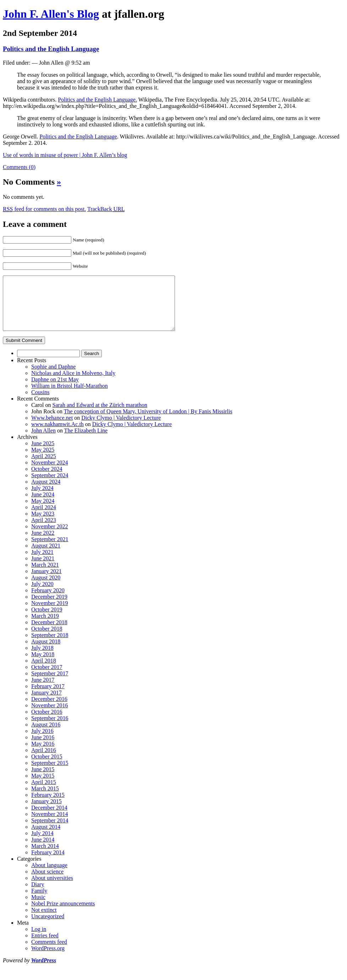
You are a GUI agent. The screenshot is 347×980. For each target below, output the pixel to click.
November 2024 (50, 473)
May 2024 (43, 511)
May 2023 (43, 524)
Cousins (40, 403)
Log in (39, 940)
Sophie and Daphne (53, 377)
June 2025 (43, 454)
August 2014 (46, 837)
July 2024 (42, 499)
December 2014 (49, 818)
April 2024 (44, 518)
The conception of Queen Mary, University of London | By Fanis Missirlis (148, 422)
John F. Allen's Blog (51, 14)
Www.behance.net (52, 428)
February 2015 (48, 805)
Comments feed (49, 952)
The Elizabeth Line (86, 441)
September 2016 (50, 729)
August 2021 (46, 556)
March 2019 (45, 627)
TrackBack (106, 209)
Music (38, 908)
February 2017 (48, 697)
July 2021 (42, 563)
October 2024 (47, 480)
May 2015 (43, 786)
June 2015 (43, 780)
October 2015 (47, 767)
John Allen (43, 441)
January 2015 (46, 812)
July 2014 (42, 844)
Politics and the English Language (51, 49)
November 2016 (50, 716)
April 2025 (44, 467)
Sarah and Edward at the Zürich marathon (100, 416)
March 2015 (45, 799)
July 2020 (42, 595)
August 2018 (46, 652)
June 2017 (43, 690)
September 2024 (50, 486)
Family (39, 901)
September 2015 (50, 774)
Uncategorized (48, 927)
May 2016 (43, 754)
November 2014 (50, 825)
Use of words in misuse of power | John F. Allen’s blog (65, 155)
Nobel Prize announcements (63, 914)
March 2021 (45, 575)
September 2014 (50, 831)
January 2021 (46, 582)
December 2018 (49, 633)
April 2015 (44, 793)
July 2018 (42, 658)
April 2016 (44, 761)
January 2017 (46, 703)
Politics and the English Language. (97, 100)
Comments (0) (19, 167)
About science (47, 882)
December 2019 (49, 607)
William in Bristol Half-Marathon (70, 396)
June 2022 (43, 543)
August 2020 (46, 588)
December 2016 (49, 710)
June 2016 (43, 748)
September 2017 (50, 684)
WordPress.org (48, 959)
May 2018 (43, 665)
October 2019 (47, 620)
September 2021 (50, 550)
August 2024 (46, 492)
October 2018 (47, 639)
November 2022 (50, 537)
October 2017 (47, 678)
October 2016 (47, 722)
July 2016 (42, 742)
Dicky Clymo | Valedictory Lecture (121, 428)
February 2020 (48, 601)
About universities (52, 889)
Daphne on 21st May (55, 390)
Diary (38, 895)
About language (49, 876)
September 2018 (50, 646)
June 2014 (43, 850)
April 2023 (44, 531)
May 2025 (43, 460)
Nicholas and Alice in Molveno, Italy (73, 384)
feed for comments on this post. (44, 209)
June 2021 (43, 569)
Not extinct (44, 921)
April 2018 (44, 671)
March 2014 (45, 857)
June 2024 (43, 505)
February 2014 (48, 863)
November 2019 (50, 614)
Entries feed (45, 946)
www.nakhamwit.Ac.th (57, 435)
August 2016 (46, 735)
